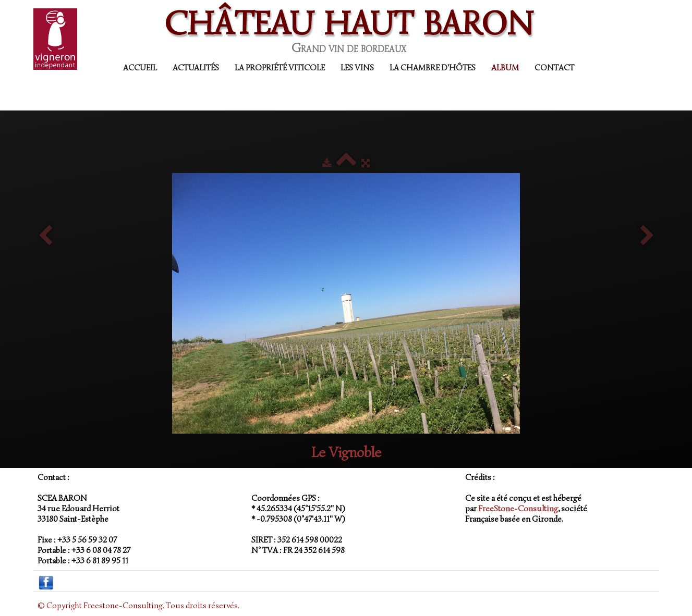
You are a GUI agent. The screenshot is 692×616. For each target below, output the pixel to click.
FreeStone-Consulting (518, 509)
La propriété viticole (280, 68)
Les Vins (357, 68)
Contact (554, 68)
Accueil (140, 68)
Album (505, 68)
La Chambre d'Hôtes (433, 68)
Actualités (196, 68)
